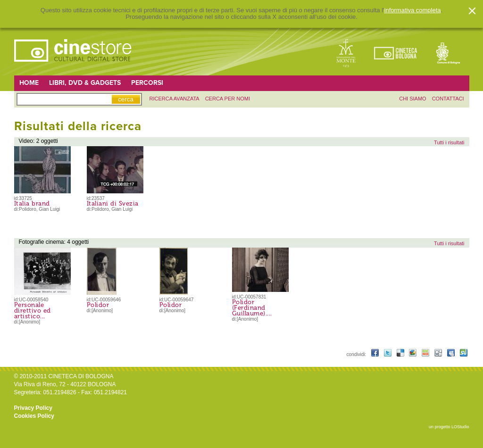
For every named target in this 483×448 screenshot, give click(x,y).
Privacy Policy (33, 408)
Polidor (98, 305)
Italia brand (32, 203)
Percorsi (147, 83)
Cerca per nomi (228, 99)
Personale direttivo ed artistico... (33, 311)
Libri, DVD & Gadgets (85, 83)
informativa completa (413, 10)
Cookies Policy (34, 416)
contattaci (448, 99)
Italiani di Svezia (113, 203)
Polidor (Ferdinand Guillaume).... (252, 308)
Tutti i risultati (449, 142)
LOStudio (460, 427)
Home (29, 83)
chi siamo (412, 99)
